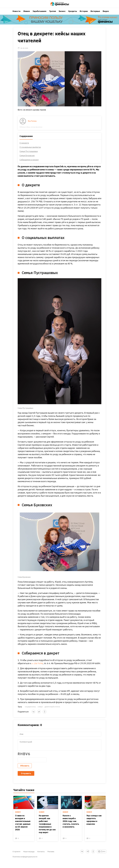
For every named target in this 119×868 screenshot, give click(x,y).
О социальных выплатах (30, 150)
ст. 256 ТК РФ (38, 666)
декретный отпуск (52, 713)
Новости (17, 13)
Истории (84, 13)
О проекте (17, 858)
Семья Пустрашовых (29, 154)
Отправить (26, 779)
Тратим (53, 13)
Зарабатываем (40, 13)
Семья (40, 713)
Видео (106, 13)
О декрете (24, 146)
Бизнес (62, 13)
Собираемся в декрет (29, 163)
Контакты (41, 858)
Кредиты (73, 13)
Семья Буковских (27, 158)
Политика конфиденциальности (25, 863)
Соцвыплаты (30, 713)
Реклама (51, 858)
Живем (27, 13)
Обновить (25, 772)
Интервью (95, 13)
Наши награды (29, 858)
